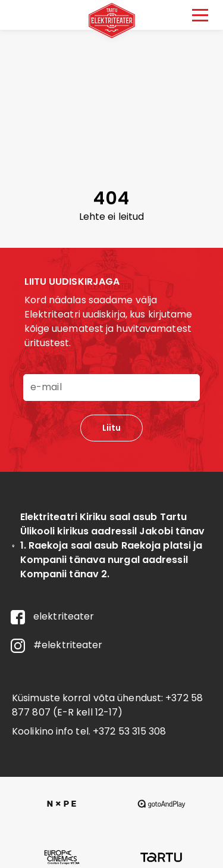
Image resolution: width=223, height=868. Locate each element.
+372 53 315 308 (130, 731)
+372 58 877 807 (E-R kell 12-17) (107, 705)
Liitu (111, 428)
